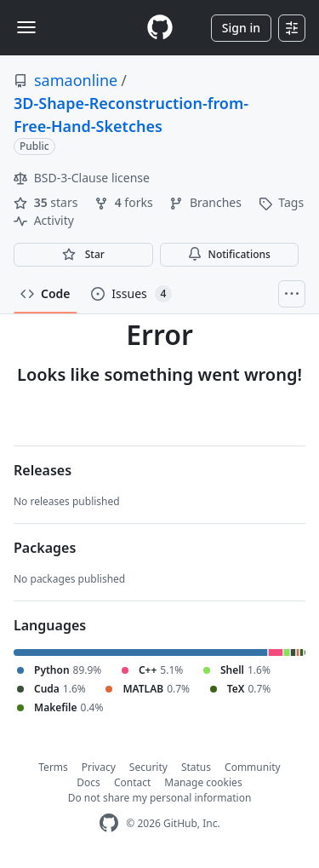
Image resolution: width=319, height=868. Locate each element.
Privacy (99, 767)
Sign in (241, 28)
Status (196, 767)
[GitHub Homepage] (109, 823)
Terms (53, 767)
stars (47, 202)
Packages (45, 548)
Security (148, 767)
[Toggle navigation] (26, 27)
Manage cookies (203, 782)
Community (253, 767)
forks (125, 202)
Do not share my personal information (160, 798)
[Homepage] (160, 28)
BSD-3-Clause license (82, 178)
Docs (88, 782)
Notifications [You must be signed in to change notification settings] (229, 254)
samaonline (76, 80)
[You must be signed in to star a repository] (83, 255)
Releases (43, 470)
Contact (132, 782)
